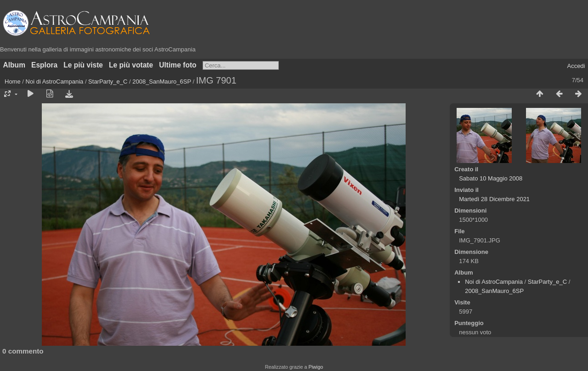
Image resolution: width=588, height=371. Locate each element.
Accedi (576, 66)
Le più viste (83, 65)
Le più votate (131, 65)
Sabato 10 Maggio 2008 (491, 178)
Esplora (44, 65)
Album (14, 65)
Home (13, 82)
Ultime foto (178, 65)
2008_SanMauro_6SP (162, 82)
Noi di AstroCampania (55, 82)
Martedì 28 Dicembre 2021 (494, 199)
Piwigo (316, 367)
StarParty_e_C (108, 82)
